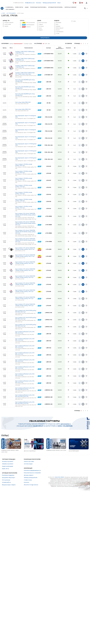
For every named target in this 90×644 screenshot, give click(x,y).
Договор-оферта (29, 475)
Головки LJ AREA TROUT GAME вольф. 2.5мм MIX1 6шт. (25, 52)
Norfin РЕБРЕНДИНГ (74, 451)
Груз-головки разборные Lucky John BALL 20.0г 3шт (25, 360)
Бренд (11, 44)
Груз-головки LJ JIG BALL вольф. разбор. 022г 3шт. (24, 207)
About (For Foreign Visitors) (31, 485)
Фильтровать (45, 38)
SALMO (6, 26)
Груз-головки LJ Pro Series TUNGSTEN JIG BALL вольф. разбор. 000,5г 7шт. (25, 249)
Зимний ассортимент (8, 464)
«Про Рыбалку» (10, 9)
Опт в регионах (6, 480)
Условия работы (6, 482)
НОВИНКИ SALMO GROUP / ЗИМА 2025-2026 (10, 451)
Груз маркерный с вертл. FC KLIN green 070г (26, 123)
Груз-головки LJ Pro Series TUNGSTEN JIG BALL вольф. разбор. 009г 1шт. (25, 305)
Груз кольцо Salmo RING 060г (23, 102)
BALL (57, 24)
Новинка (26, 27)
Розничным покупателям (38, 7)
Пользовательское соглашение (32, 473)
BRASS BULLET (60, 28)
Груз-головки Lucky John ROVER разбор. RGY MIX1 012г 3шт (26, 318)
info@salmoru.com (30, 3)
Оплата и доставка (29, 461)
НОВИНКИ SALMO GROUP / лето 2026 (56, 450)
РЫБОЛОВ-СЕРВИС (60, 477)
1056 (74, 21)
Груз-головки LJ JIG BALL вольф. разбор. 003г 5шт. (24, 165)
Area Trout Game (43, 23)
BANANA (58, 26)
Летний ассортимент (8, 461)
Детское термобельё (30, 451)
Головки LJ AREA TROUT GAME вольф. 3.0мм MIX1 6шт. (25, 59)
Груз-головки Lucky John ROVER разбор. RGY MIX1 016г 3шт (26, 325)
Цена (31, 44)
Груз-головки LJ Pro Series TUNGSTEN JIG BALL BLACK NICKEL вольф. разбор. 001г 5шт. (26, 215)
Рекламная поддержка (8, 475)
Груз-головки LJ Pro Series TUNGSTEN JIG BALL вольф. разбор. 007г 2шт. (25, 298)
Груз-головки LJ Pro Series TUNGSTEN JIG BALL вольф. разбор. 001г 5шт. (25, 263)
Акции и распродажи (8, 466)
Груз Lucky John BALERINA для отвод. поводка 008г (25, 80)
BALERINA (59, 23)
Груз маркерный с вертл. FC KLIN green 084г (26, 130)
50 (44, 44)
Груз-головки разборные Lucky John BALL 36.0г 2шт (25, 375)
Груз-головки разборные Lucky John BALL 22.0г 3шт (25, 368)
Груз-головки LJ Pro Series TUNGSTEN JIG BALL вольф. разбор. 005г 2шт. (25, 291)
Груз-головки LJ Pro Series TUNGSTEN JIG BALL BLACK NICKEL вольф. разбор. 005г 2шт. (26, 232)
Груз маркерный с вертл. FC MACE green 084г (26, 152)
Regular (41, 30)
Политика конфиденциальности (32, 470)
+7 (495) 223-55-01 (18, 3)
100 (46, 44)
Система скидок (28, 464)
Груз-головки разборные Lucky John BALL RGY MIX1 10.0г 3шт (25, 403)
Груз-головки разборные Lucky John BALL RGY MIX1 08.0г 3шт (25, 396)
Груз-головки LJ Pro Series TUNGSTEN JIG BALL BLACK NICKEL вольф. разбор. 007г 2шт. (26, 240)
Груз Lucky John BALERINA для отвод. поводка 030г (25, 87)
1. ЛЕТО (3, 13)
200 (49, 44)
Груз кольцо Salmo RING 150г (23, 109)
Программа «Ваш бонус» (9, 478)
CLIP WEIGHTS (60, 32)
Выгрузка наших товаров (9, 485)
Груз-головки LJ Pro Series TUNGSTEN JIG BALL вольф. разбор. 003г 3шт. (25, 277)
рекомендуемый (28, 25)
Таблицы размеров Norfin (49, 3)
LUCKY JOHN (8, 24)
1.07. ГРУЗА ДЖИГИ (11, 13)
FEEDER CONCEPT (9, 23)
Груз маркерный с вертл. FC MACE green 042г (26, 144)
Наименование (18, 44)
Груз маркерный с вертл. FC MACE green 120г (26, 159)
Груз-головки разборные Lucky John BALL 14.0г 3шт (25, 346)
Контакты (39, 3)
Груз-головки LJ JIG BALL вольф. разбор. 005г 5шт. (24, 172)
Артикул (26, 44)
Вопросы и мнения (70, 7)
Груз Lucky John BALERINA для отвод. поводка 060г (25, 95)
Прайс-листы (19, 7)
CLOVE (58, 34)
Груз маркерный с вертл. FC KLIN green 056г (26, 116)
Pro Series (41, 26)
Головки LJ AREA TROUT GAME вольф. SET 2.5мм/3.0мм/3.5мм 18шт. (25, 73)
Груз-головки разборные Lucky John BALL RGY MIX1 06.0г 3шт (25, 389)
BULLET (58, 30)
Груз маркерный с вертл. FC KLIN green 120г (26, 137)
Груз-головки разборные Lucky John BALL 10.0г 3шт (25, 339)
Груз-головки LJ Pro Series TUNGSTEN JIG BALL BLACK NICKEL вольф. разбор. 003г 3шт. (26, 223)
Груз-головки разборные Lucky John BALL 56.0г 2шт (25, 382)
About (59, 3)
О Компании (9, 7)
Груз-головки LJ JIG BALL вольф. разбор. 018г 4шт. (24, 200)
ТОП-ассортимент (28, 23)
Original (41, 24)
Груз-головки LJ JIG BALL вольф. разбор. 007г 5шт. (24, 179)
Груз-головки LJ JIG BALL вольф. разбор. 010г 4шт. (24, 186)
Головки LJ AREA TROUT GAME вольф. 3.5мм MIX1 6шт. (25, 66)
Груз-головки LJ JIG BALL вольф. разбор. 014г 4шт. (24, 193)
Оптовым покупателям (55, 7)
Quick (40, 28)
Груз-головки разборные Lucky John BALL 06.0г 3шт (25, 332)
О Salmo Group (28, 480)
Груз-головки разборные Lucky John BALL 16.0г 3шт (25, 353)
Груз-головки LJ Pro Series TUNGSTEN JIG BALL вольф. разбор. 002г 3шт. (25, 270)
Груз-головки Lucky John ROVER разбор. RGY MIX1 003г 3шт (26, 311)
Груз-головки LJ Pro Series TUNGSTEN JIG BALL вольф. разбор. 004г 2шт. (25, 284)
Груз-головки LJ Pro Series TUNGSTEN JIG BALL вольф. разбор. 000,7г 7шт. (25, 256)
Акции (27, 7)
